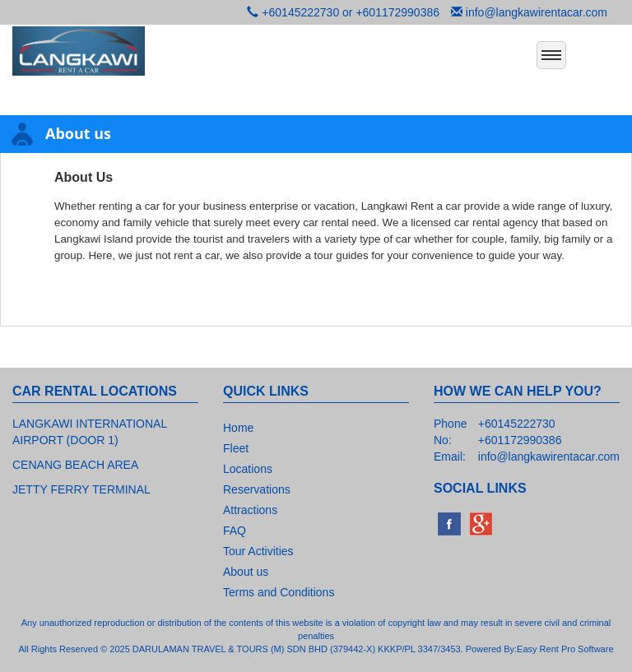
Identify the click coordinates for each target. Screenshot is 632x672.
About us (246, 572)
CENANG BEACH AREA (75, 465)
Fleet (236, 448)
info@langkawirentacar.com (537, 12)
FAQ (235, 531)
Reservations (257, 489)
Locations (248, 469)
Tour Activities (258, 551)
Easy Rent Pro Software (565, 649)
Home (238, 428)
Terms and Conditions (279, 592)
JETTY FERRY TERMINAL (81, 489)
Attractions (250, 510)
